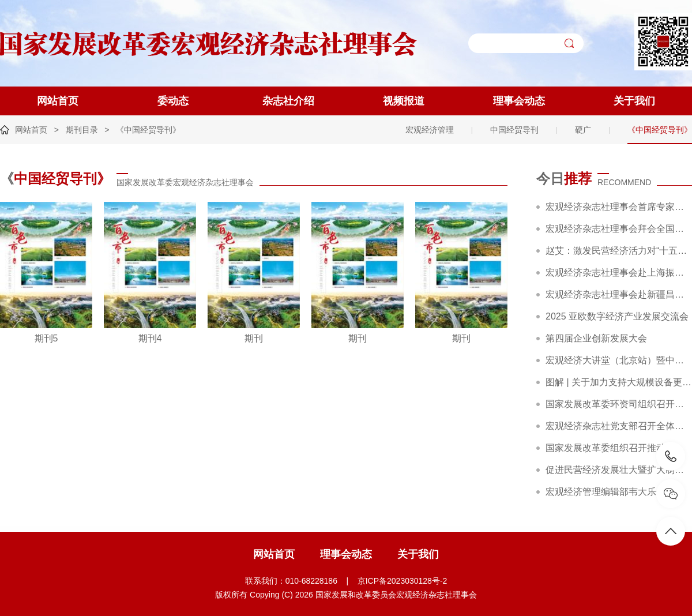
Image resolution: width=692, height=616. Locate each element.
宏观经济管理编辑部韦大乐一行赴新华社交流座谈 (619, 492)
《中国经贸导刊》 (148, 130)
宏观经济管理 (430, 130)
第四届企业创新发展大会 (596, 338)
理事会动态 (519, 101)
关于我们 (634, 101)
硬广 (583, 130)
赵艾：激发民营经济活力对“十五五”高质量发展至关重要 (619, 251)
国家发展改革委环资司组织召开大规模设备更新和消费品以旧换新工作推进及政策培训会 (619, 404)
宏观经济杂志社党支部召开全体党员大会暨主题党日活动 (619, 426)
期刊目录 (82, 130)
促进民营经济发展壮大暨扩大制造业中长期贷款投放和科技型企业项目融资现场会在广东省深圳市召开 (619, 470)
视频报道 (404, 101)
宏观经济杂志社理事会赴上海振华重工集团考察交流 (619, 273)
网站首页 (58, 101)
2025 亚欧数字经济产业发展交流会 (617, 316)
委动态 (173, 101)
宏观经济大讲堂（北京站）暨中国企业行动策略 (619, 360)
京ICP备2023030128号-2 (403, 581)
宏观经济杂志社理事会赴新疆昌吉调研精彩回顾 (619, 294)
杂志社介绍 (288, 101)
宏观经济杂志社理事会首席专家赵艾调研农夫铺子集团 (619, 207)
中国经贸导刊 (514, 130)
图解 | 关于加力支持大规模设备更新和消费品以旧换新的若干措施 (619, 382)
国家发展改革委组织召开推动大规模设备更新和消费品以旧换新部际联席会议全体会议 (619, 448)
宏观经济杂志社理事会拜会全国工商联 (619, 229)
